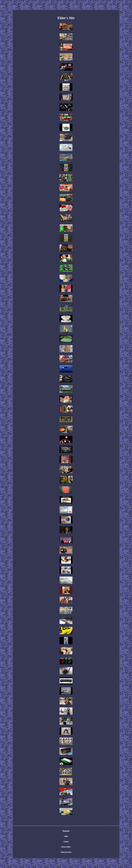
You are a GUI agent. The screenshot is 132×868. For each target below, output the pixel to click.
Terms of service (66, 852)
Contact (66, 841)
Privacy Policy (66, 847)
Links (66, 836)
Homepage (66, 831)
